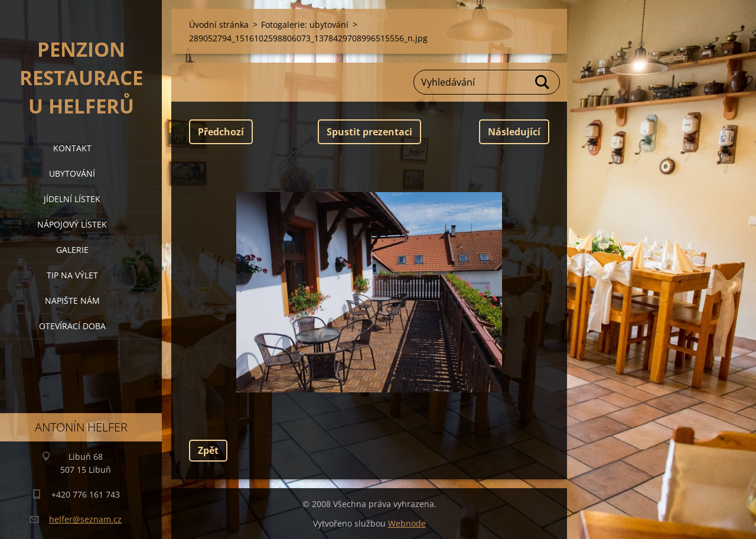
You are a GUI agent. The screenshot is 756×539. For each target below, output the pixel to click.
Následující (514, 132)
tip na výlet (72, 275)
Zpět (208, 450)
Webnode (407, 523)
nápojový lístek (72, 224)
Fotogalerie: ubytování (305, 25)
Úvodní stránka (219, 25)
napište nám (72, 301)
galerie (72, 250)
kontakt (72, 148)
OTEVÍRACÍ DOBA (72, 326)
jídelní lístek (72, 199)
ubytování (72, 173)
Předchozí (221, 132)
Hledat (543, 82)
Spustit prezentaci (369, 132)
